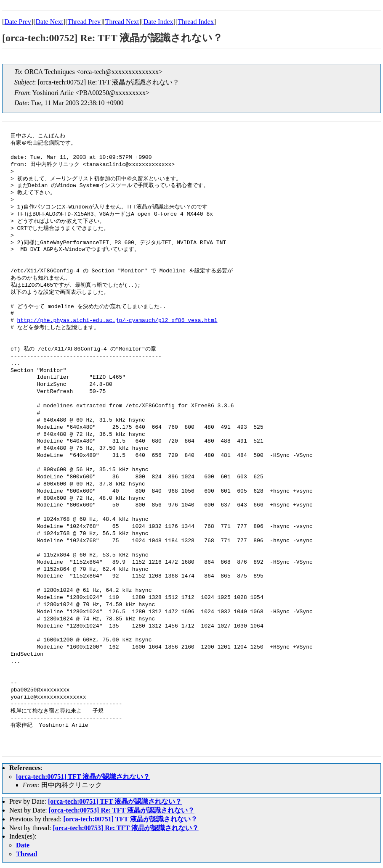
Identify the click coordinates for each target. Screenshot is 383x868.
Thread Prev (84, 22)
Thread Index (196, 22)
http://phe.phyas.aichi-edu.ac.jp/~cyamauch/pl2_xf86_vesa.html (117, 321)
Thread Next (122, 22)
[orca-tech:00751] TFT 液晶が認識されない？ (83, 777)
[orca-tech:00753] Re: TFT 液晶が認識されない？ (122, 810)
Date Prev (18, 22)
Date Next (49, 22)
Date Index (158, 22)
